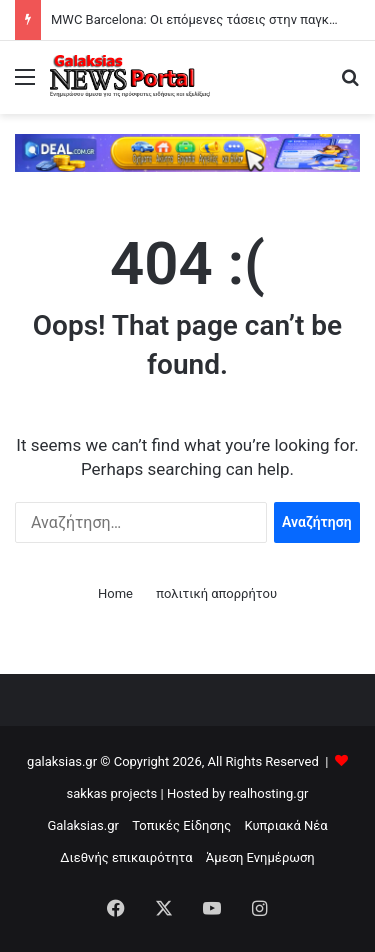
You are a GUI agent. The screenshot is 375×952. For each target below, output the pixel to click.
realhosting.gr (269, 793)
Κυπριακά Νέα (285, 825)
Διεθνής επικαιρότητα (126, 857)
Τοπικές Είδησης (181, 825)
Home (115, 593)
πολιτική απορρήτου (216, 593)
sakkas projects (112, 793)
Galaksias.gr (83, 825)
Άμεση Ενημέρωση (260, 857)
